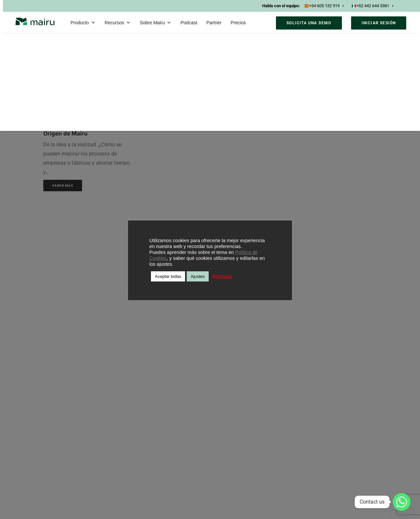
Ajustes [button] (198, 276)
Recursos (118, 23)
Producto (83, 23)
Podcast (189, 23)
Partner (214, 23)
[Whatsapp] (402, 502)
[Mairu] (35, 21)
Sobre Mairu (156, 23)
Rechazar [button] (222, 276)
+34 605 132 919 (324, 6)
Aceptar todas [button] (168, 276)
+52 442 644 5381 (372, 6)
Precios (238, 23)
